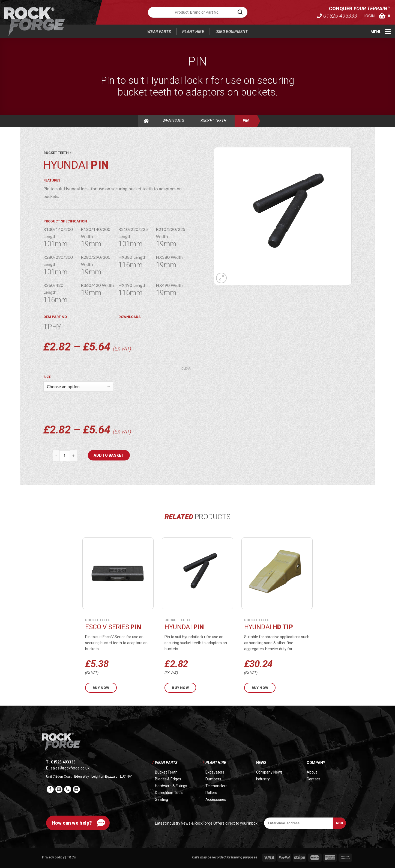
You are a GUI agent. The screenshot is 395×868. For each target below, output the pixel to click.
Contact (313, 779)
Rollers (211, 793)
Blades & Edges (168, 779)
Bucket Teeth (213, 121)
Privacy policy (54, 857)
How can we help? (72, 823)
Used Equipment (232, 32)
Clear (186, 368)
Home (146, 121)
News (261, 763)
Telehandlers (216, 786)
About (312, 772)
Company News (270, 772)
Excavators (215, 772)
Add (339, 823)
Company (316, 763)
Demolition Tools (169, 793)
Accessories (216, 799)
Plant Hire (193, 32)
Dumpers (213, 779)
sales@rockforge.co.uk (70, 768)
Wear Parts (159, 32)
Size (47, 377)
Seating (161, 799)
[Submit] (240, 12)
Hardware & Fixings (171, 786)
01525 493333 (337, 13)
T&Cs (71, 857)
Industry (263, 779)
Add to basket (109, 455)
